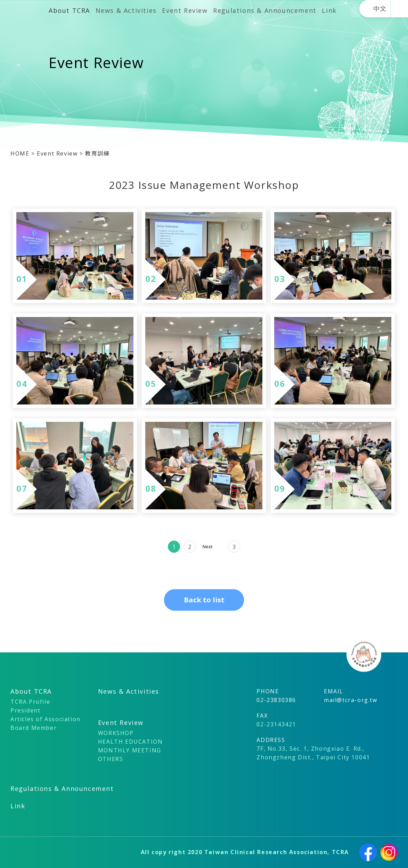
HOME (21, 153)
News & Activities (126, 10)
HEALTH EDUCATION (130, 742)
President (25, 710)
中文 (380, 9)
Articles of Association (46, 719)
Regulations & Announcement (265, 10)
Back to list (204, 600)
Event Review (185, 10)
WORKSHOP (116, 733)
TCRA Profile (30, 702)
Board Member (34, 728)
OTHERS (111, 759)
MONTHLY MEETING (130, 750)
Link (329, 10)
